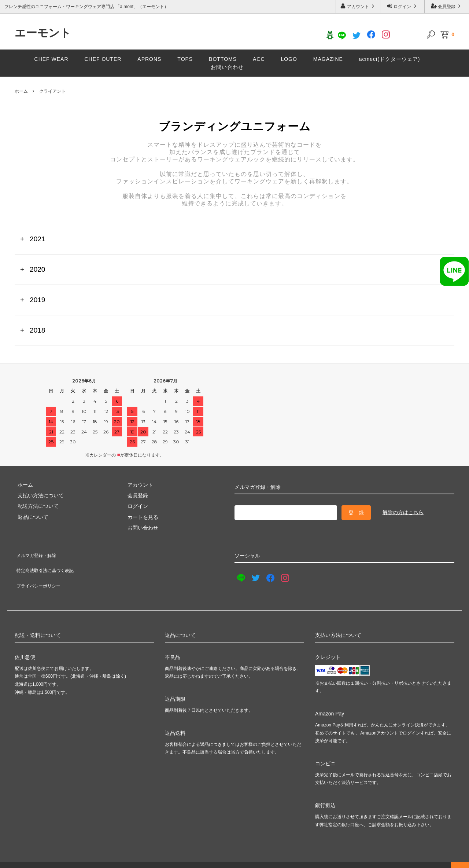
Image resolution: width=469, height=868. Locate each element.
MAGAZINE (328, 59)
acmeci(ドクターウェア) (390, 59)
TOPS (185, 59)
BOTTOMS (223, 59)
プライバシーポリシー (40, 575)
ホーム (21, 91)
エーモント (43, 33)
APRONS (149, 59)
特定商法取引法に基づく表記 (48, 564)
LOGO (289, 59)
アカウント (358, 6)
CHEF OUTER (103, 59)
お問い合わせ (227, 67)
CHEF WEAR (51, 59)
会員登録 (447, 6)
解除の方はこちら (403, 512)
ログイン (402, 6)
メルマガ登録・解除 (38, 553)
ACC (259, 59)
